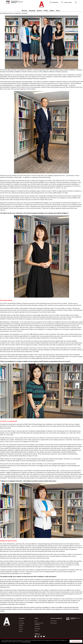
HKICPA (37, 631)
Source (58, 10)
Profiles (46, 10)
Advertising (37, 629)
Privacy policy (54, 623)
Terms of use (54, 621)
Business (39, 10)
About (36, 621)
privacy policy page (26, 642)
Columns (52, 10)
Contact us (37, 627)
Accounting (32, 10)
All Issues (25, 10)
